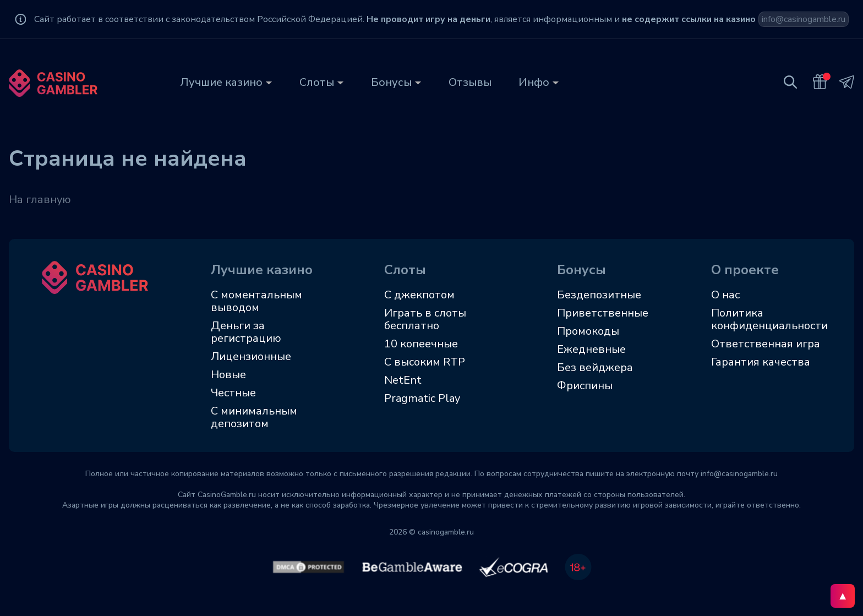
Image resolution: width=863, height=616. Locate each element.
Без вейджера (595, 367)
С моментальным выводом (256, 301)
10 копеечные (421, 344)
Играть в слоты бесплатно (425, 319)
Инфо (534, 82)
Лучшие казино (221, 82)
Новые (228, 375)
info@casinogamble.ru (804, 19)
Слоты (317, 82)
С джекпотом (419, 295)
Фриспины (585, 386)
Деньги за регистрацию (246, 332)
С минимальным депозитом (254, 417)
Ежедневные (591, 349)
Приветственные (603, 313)
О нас (725, 295)
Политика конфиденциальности (769, 319)
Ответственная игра (766, 344)
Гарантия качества (761, 362)
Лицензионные (251, 356)
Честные (233, 393)
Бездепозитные (599, 295)
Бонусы (391, 82)
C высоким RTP (425, 362)
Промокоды (588, 331)
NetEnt (403, 380)
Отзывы (470, 82)
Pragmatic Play (422, 398)
